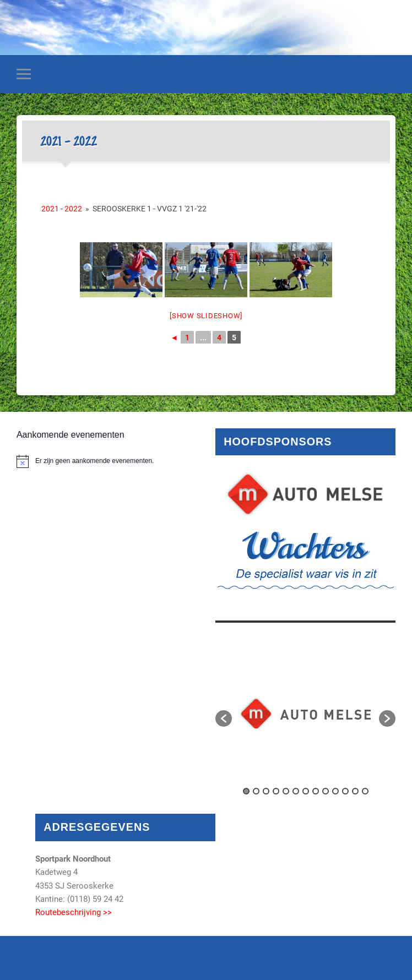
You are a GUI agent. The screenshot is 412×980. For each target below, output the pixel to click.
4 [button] (276, 791)
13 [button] (365, 791)
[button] (224, 718)
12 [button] (355, 791)
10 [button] (335, 791)
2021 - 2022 (62, 209)
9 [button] (326, 791)
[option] (305, 713)
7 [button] (306, 791)
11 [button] (345, 791)
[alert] (107, 461)
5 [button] (286, 791)
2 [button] (256, 791)
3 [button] (266, 791)
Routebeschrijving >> (74, 912)
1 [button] (246, 791)
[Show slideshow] (206, 316)
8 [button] (316, 791)
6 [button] (296, 791)
